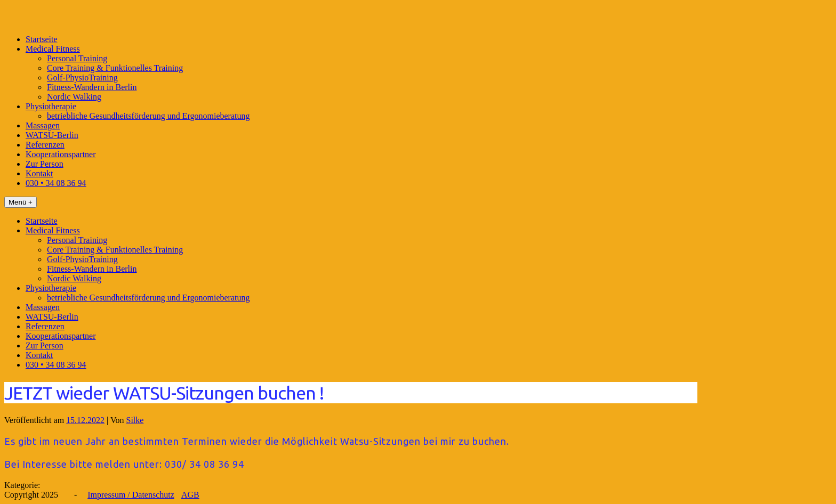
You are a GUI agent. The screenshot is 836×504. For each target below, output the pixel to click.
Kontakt (39, 173)
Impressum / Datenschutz (131, 495)
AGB (190, 495)
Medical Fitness (53, 49)
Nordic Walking (74, 97)
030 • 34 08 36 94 (56, 183)
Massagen (43, 125)
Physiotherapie (51, 106)
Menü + (21, 202)
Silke (135, 420)
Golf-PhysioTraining (82, 78)
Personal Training (77, 58)
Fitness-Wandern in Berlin (92, 87)
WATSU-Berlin (52, 135)
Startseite (42, 39)
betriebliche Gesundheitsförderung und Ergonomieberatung (148, 116)
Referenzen (45, 145)
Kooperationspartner (61, 154)
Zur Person (45, 164)
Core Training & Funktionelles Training (115, 68)
